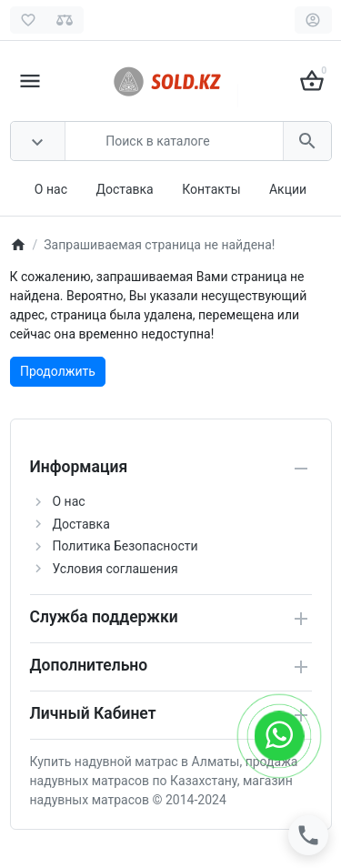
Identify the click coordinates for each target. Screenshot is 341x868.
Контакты (211, 189)
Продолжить (58, 371)
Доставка (124, 189)
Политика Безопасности (125, 546)
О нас (51, 189)
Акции (288, 189)
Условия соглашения (115, 569)
